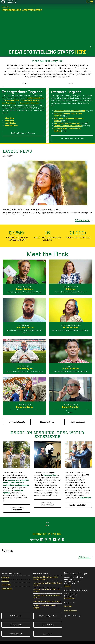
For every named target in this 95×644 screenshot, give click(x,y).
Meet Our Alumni (78, 422)
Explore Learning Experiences (17, 508)
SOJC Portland (48, 625)
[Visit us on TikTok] (80, 616)
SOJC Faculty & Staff (48, 616)
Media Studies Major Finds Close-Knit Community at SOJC (32, 210)
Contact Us (68, 606)
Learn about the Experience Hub (47, 503)
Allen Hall (67, 586)
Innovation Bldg (70, 598)
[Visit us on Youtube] (69, 616)
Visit (24, 83)
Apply (71, 83)
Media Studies (6, 585)
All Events (85, 557)
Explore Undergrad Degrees (23, 133)
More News (82, 220)
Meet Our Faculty (47, 422)
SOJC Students (16, 616)
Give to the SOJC (16, 634)
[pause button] (91, 47)
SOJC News (48, 634)
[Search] (87, 2)
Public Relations (7, 589)
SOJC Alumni (16, 625)
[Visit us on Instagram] (73, 616)
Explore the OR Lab (78, 505)
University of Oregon (76, 573)
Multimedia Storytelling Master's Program (47, 602)
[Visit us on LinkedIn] (76, 616)
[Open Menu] (92, 2)
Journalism (5, 581)
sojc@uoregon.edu (70, 611)
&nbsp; (47, 31)
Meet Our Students (17, 422)
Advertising (5, 577)
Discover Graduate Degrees (72, 138)
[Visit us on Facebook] (66, 616)
